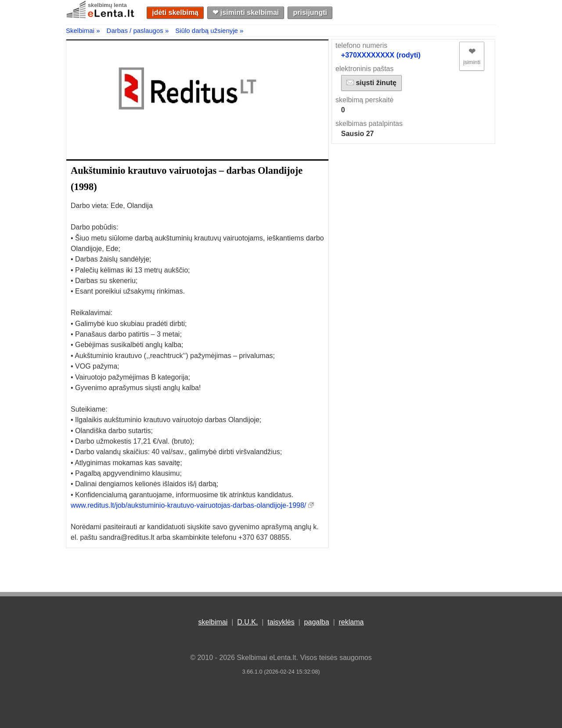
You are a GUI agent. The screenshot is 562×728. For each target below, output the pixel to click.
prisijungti (310, 13)
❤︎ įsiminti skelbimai (246, 13)
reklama (351, 622)
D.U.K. (247, 622)
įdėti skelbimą (175, 13)
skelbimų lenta (107, 5)
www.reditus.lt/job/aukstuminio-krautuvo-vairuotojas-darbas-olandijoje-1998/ (188, 505)
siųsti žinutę (371, 83)
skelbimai (213, 622)
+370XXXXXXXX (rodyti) (381, 55)
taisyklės (281, 622)
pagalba (317, 622)
